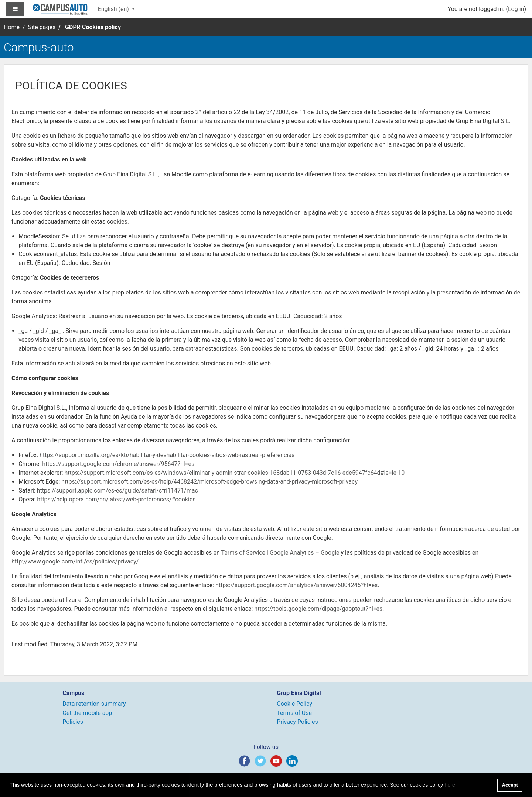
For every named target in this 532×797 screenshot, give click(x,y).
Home (12, 27)
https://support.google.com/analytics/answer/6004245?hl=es (296, 585)
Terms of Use (294, 713)
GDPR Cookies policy (93, 27)
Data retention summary (94, 704)
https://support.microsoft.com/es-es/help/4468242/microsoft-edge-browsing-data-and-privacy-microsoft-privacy (209, 482)
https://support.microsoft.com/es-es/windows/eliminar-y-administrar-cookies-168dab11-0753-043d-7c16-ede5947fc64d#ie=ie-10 (234, 473)
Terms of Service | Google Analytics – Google (280, 553)
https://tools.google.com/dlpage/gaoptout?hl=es (318, 609)
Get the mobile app (87, 713)
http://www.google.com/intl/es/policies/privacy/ (75, 561)
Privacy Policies (297, 722)
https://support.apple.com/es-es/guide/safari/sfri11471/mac (117, 491)
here (450, 785)
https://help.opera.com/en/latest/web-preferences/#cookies (116, 499)
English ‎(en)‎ (114, 9)
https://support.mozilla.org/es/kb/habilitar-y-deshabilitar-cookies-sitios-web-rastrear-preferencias (167, 455)
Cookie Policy (294, 704)
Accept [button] (510, 785)
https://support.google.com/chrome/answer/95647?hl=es (118, 464)
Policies (73, 722)
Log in (516, 9)
